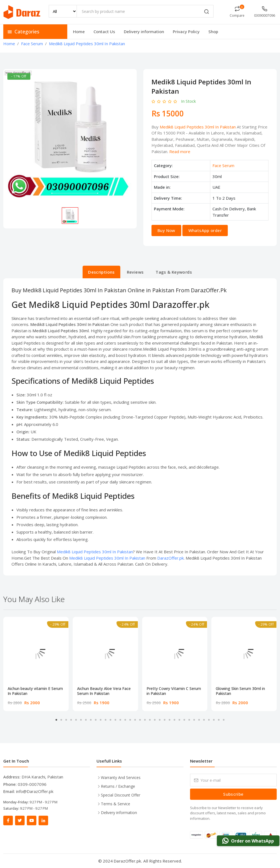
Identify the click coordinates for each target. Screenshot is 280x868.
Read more (180, 151)
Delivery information (144, 31)
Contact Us (104, 31)
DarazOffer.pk (170, 558)
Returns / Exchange (118, 786)
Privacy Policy (186, 31)
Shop (213, 31)
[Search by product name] (145, 11)
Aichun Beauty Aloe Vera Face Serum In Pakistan (104, 691)
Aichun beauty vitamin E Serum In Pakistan (35, 691)
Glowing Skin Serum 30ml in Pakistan (240, 691)
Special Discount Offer (121, 795)
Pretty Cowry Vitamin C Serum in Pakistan (174, 691)
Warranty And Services (121, 777)
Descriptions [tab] (101, 272)
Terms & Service (116, 804)
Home (79, 31)
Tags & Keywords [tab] (174, 272)
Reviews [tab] (135, 272)
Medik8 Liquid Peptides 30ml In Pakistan (198, 127)
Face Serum (223, 165)
